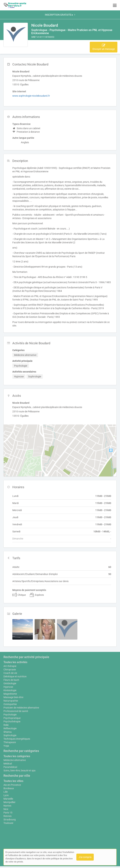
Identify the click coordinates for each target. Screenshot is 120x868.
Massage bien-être (13, 697)
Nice (6, 809)
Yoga (6, 746)
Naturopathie (11, 701)
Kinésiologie (10, 690)
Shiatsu (8, 732)
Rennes (7, 816)
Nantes (7, 806)
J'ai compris (85, 857)
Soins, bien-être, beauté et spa (19, 770)
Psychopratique (12, 718)
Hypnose (8, 687)
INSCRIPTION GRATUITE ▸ (60, 15)
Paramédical (10, 767)
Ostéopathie (10, 704)
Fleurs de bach (11, 680)
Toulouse (8, 823)
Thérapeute (10, 742)
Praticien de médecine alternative (21, 708)
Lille (6, 792)
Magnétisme (10, 694)
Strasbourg (10, 820)
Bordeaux (9, 788)
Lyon (6, 795)
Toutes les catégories (17, 756)
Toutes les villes (13, 781)
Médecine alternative (15, 760)
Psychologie (10, 715)
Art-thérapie (10, 666)
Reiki (6, 725)
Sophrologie (10, 735)
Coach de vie (10, 673)
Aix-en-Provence (12, 785)
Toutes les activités (15, 662)
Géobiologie (10, 683)
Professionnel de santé (16, 711)
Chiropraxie (10, 670)
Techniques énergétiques (17, 739)
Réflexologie (10, 728)
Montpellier (9, 802)
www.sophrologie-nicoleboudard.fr (31, 96)
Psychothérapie (12, 721)
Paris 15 (8, 813)
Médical (8, 764)
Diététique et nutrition (15, 676)
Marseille (8, 799)
